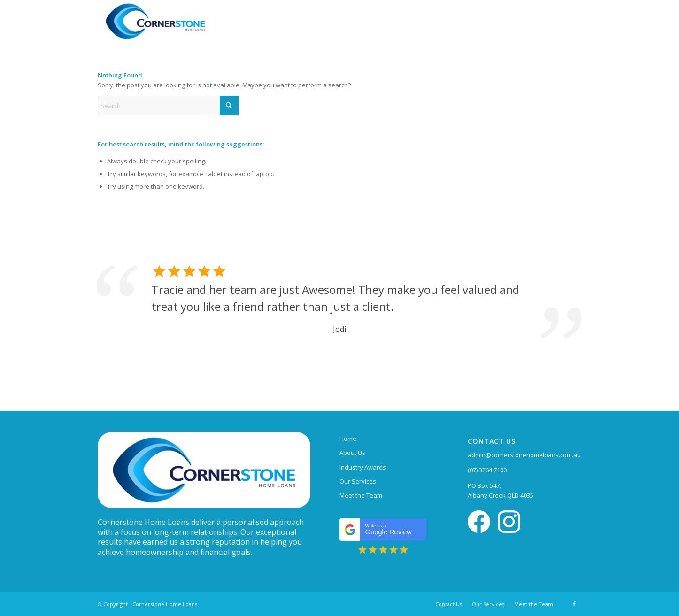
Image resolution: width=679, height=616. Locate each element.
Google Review (386, 530)
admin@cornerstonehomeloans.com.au (524, 455)
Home (348, 439)
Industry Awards (363, 467)
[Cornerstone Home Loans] (155, 21)
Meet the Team (361, 495)
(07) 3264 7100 (487, 470)
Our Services (358, 481)
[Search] (168, 106)
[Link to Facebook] (574, 604)
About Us (352, 453)
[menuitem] (449, 604)
